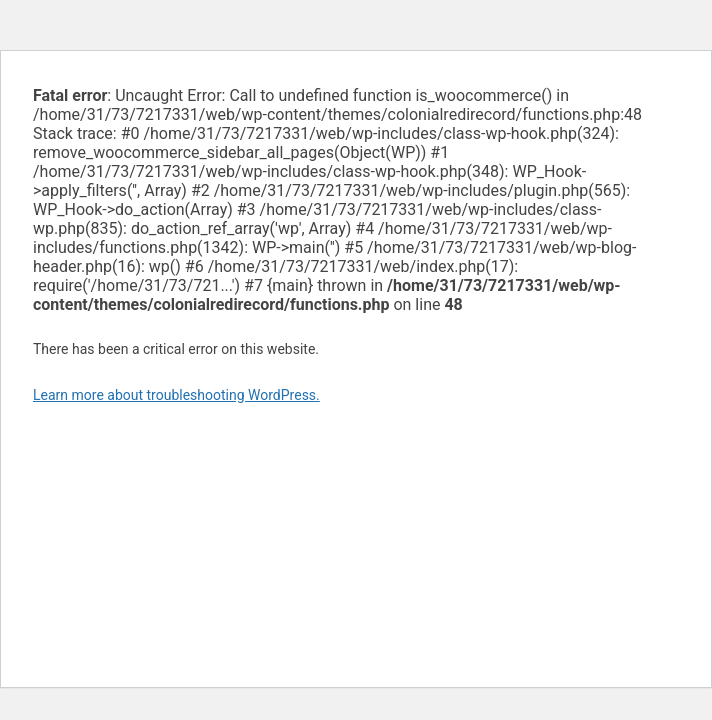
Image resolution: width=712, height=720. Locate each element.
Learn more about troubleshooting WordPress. (176, 395)
